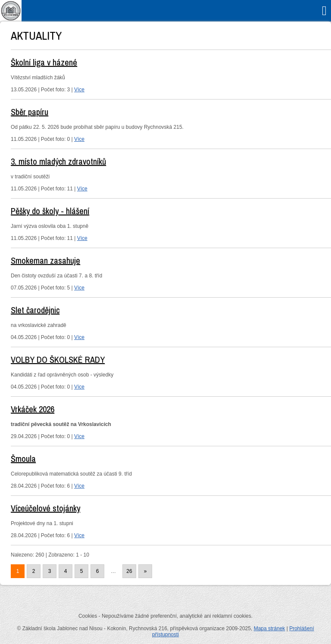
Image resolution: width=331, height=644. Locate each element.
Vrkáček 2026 (33, 409)
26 (129, 571)
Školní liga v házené (44, 62)
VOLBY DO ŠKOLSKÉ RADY (58, 359)
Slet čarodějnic (35, 310)
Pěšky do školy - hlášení (50, 211)
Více (79, 90)
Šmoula (23, 459)
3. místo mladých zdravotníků (58, 161)
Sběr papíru (30, 112)
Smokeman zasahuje (45, 260)
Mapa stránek (270, 628)
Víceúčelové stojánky (45, 508)
